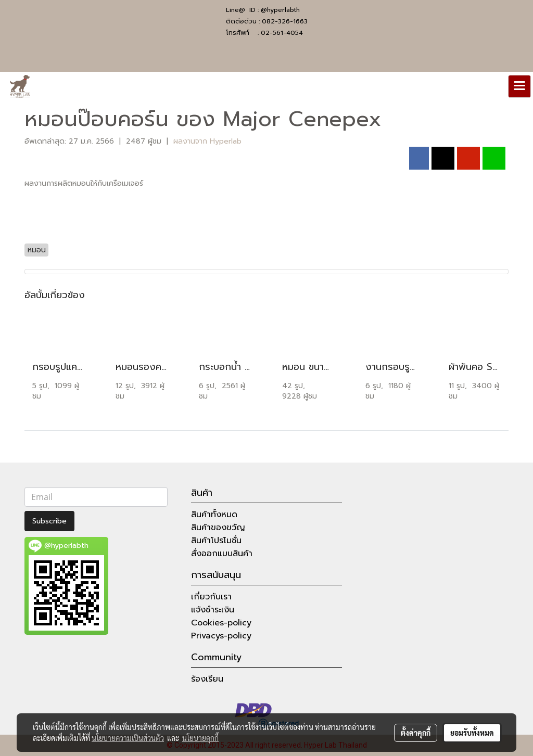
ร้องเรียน (207, 679)
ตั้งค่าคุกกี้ (416, 733)
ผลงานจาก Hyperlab (207, 141)
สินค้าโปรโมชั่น (216, 541)
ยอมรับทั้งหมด (472, 733)
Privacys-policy (221, 636)
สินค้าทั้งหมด (214, 515)
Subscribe (49, 521)
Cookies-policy (221, 623)
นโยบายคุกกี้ (200, 738)
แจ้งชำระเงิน (213, 610)
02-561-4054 (282, 33)
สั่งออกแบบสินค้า (222, 554)
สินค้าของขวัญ (218, 528)
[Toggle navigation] (519, 86)
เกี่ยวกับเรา (211, 597)
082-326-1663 (285, 21)
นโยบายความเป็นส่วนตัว (128, 738)
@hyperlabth (280, 10)
